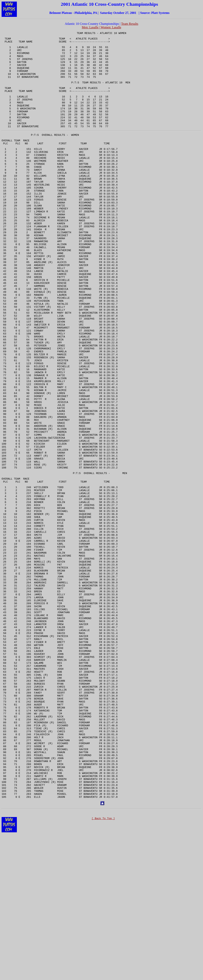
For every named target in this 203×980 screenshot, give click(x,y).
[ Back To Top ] (103, 967)
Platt (155, 13)
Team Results (130, 24)
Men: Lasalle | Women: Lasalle (102, 27)
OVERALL (47, 152)
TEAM (80, 34)
